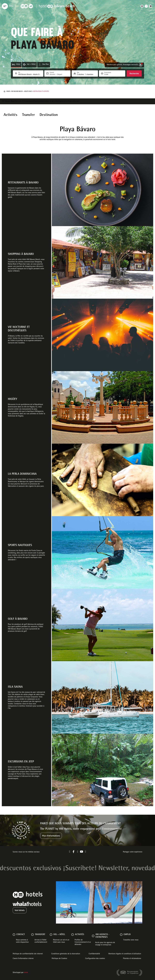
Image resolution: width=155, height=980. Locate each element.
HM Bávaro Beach (9, 101)
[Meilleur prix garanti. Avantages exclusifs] (141, 65)
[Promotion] (110, 74)
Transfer (28, 115)
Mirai (26, 973)
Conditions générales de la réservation (66, 954)
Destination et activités (49, 101)
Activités (10, 115)
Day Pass (46, 64)
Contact (76, 101)
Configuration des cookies (95, 959)
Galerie (71, 101)
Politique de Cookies (59, 959)
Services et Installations (24, 101)
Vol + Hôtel (31, 64)
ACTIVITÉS (79, 935)
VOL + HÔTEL (59, 935)
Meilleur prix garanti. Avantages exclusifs (122, 65)
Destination (49, 115)
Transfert (40, 935)
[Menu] (5, 6)
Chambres (37, 101)
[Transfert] (32, 935)
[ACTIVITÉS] (73, 935)
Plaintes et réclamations (132, 959)
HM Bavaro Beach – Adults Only (22, 91)
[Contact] (14, 935)
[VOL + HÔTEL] (51, 935)
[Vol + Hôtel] (24, 64)
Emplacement (63, 101)
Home (8, 91)
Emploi (127, 935)
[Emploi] (121, 935)
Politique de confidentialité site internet (28, 954)
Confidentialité (94, 954)
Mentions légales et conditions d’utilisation (125, 954)
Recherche (134, 74)
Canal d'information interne (23, 959)
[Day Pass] (40, 64)
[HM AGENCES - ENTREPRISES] (93, 936)
